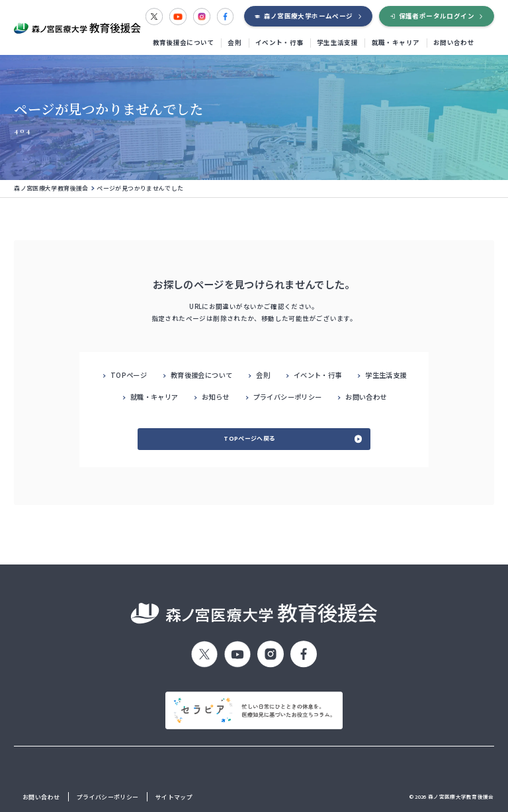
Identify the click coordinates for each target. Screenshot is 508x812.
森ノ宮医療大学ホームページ (309, 16)
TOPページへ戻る (249, 438)
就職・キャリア (396, 42)
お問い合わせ (454, 42)
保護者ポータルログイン (437, 16)
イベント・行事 (279, 42)
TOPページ (129, 375)
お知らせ (216, 397)
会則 (234, 42)
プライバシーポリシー (288, 397)
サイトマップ (174, 797)
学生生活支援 (337, 42)
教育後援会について (184, 42)
